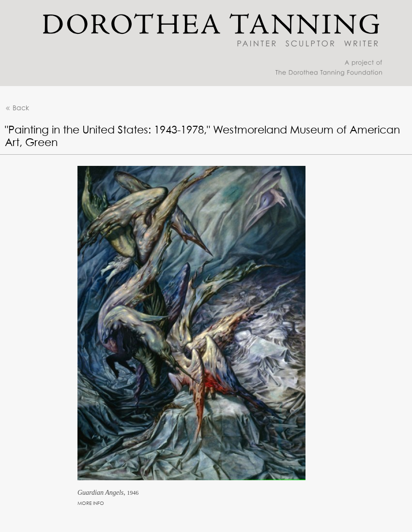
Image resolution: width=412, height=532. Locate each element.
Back (17, 109)
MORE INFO (91, 503)
